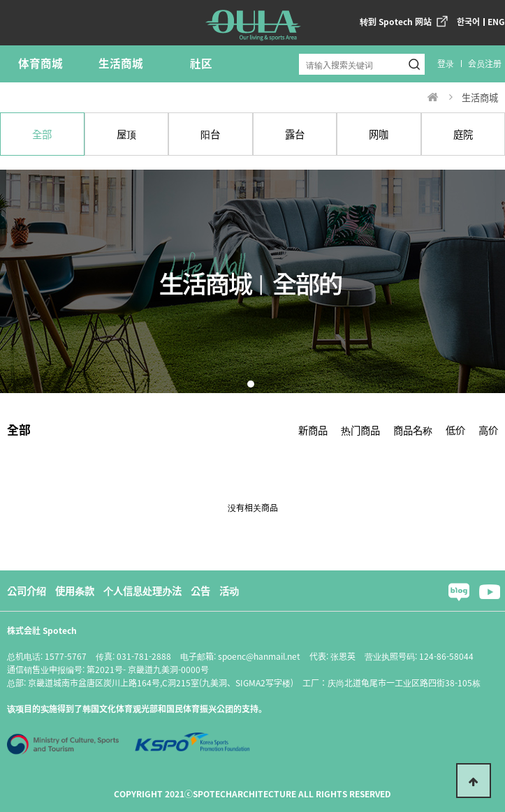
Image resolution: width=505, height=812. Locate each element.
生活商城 (121, 63)
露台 (295, 134)
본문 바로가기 (0, 0)
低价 (455, 430)
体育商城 (41, 63)
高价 (488, 430)
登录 (446, 63)
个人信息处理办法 (142, 590)
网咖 (379, 134)
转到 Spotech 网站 (396, 21)
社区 (201, 63)
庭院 (463, 134)
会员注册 (485, 63)
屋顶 (126, 134)
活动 (229, 590)
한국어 (468, 21)
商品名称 (413, 430)
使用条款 (75, 590)
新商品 (313, 430)
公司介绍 (27, 590)
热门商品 (360, 430)
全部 (42, 134)
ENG (496, 21)
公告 (200, 590)
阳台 (210, 134)
